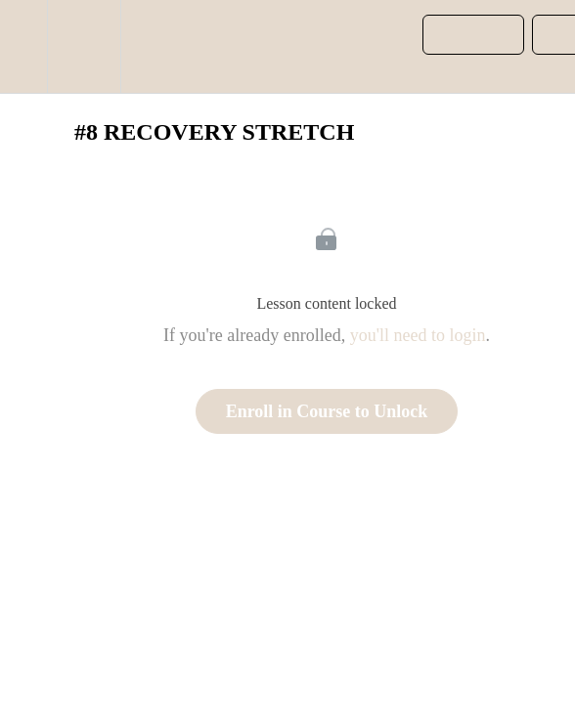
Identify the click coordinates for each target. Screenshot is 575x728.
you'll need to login (418, 335)
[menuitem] (84, 46)
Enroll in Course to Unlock (327, 411)
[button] (23, 46)
